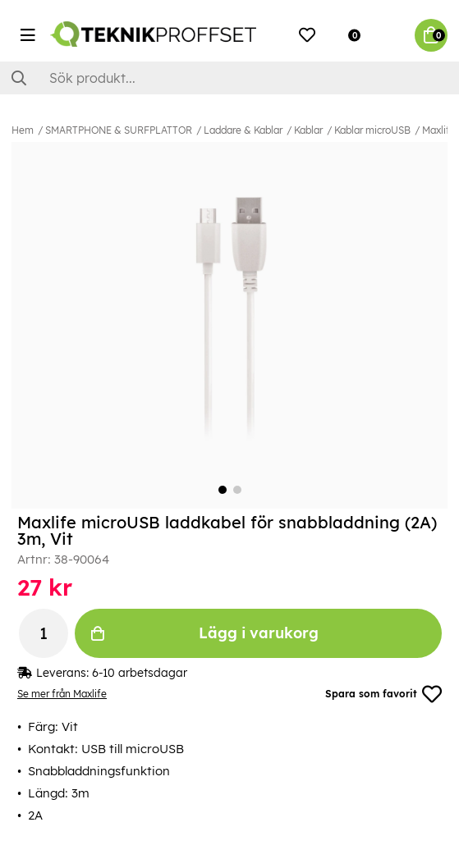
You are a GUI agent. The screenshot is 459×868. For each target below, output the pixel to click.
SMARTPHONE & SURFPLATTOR (119, 130)
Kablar (308, 130)
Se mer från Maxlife (62, 694)
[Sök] (229, 78)
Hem (23, 130)
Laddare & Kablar (243, 130)
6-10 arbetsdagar (140, 673)
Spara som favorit (383, 694)
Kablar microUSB (372, 130)
